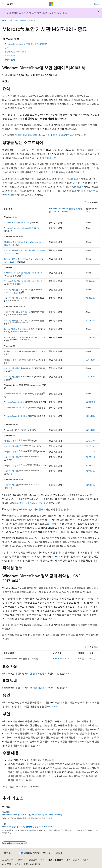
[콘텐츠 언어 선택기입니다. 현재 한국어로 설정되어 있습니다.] (8, 853)
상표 (16, 864)
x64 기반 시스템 (11, 368)
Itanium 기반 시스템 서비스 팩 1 (18, 329)
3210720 (90, 441)
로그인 (97, 4)
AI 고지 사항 (8, 860)
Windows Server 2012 (13, 394)
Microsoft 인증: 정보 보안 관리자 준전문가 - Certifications (28, 827)
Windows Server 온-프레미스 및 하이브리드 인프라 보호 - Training (32, 815)
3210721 (90, 452)
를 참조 (75, 178)
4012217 (90, 402)
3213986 (90, 466)
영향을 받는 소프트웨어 (15, 51)
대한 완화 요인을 (36, 673)
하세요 (50, 158)
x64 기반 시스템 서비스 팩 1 (16, 290)
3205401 (90, 360)
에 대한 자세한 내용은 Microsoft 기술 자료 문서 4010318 (43, 135)
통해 (41, 509)
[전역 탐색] (3, 4)
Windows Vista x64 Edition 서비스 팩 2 (21, 228)
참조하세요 (50, 706)
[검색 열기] (90, 4)
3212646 (90, 281)
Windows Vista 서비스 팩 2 (15, 222)
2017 (31, 20)
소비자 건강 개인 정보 (76, 860)
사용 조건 (7, 864)
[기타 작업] (97, 21)
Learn (5, 20)
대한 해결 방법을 (36, 688)
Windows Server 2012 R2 (14, 407)
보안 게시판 (20, 20)
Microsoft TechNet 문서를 (33, 503)
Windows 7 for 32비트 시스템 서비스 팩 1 (22, 273)
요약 (7, 48)
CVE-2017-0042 (60, 659)
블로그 (32, 860)
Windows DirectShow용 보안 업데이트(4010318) (26, 44)
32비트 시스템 (10, 351)
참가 (42, 860)
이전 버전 (21, 860)
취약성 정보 (10, 55)
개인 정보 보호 (54, 860)
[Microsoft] (51, 4)
